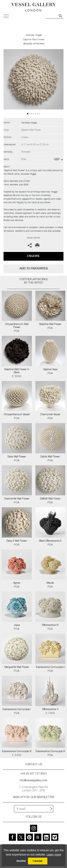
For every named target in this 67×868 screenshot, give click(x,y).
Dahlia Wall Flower (50, 457)
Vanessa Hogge (34, 35)
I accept (38, 861)
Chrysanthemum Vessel (17, 415)
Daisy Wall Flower (17, 457)
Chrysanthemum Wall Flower (17, 326)
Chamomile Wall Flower (17, 499)
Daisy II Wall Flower (17, 541)
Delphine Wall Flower (50, 324)
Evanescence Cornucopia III (50, 752)
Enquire (33, 256)
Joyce (17, 625)
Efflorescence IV (50, 625)
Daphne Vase (50, 370)
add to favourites (34, 268)
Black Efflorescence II (50, 541)
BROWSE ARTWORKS (34, 44)
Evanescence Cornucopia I (17, 710)
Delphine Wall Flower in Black (17, 371)
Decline (21, 861)
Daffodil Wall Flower (50, 499)
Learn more (54, 855)
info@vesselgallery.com (33, 781)
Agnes (17, 583)
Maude (50, 583)
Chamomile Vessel (50, 415)
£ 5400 (17, 755)
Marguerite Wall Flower (17, 667)
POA (17, 331)
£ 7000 (50, 713)
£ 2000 (17, 377)
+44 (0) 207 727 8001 (34, 774)
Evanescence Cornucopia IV (17, 752)
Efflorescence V (50, 710)
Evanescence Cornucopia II (50, 667)
